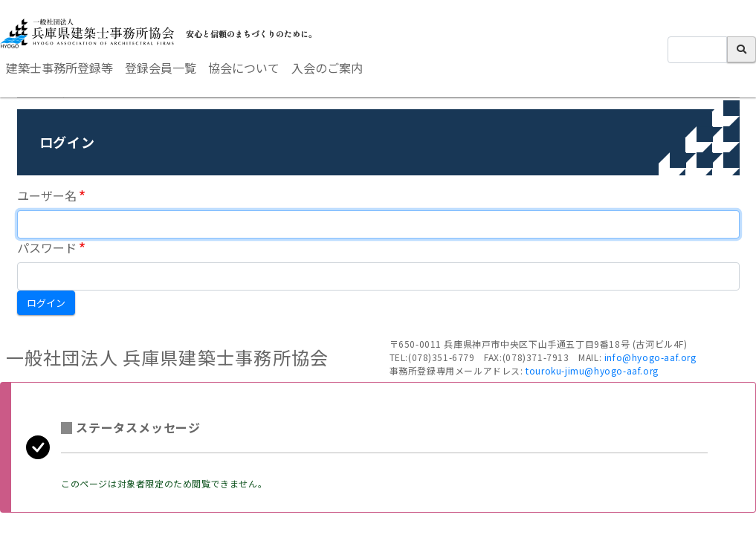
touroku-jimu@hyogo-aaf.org (592, 370)
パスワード (47, 247)
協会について (244, 68)
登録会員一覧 (161, 68)
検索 (742, 49)
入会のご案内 (327, 68)
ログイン (46, 303)
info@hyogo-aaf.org (650, 357)
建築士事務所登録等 (59, 68)
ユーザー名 (47, 195)
